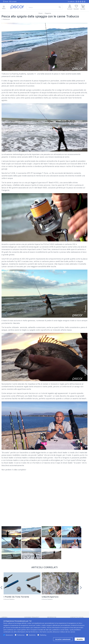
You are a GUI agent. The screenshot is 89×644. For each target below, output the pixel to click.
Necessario (9, 635)
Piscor (41, 13)
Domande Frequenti (32, 617)
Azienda (4, 617)
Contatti (13, 1)
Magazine (48, 13)
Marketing (43, 635)
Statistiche (32, 635)
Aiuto (6, 1)
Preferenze (21, 635)
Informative (52, 617)
